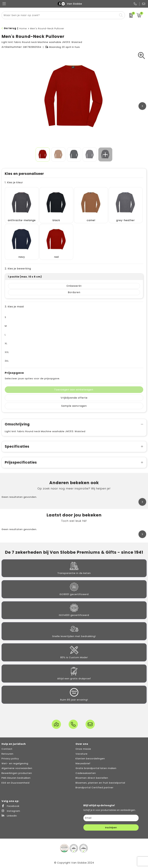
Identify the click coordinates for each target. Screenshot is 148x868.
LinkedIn (9, 816)
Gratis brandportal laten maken (96, 768)
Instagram (11, 811)
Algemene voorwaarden (17, 768)
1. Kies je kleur (14, 182)
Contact (7, 749)
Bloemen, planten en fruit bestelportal (100, 783)
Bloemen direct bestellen (92, 778)
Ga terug (10, 28)
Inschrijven (111, 827)
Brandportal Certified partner (94, 787)
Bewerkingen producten (17, 773)
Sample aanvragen (74, 406)
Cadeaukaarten (86, 773)
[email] (111, 818)
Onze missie (83, 749)
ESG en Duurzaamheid (16, 783)
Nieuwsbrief (83, 763)
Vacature (82, 754)
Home (23, 28)
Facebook (10, 806)
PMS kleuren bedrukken (16, 778)
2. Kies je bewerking (18, 269)
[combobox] (60, 15)
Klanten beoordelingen (90, 759)
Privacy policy (10, 759)
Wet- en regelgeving (15, 763)
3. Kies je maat (14, 307)
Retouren (7, 754)
